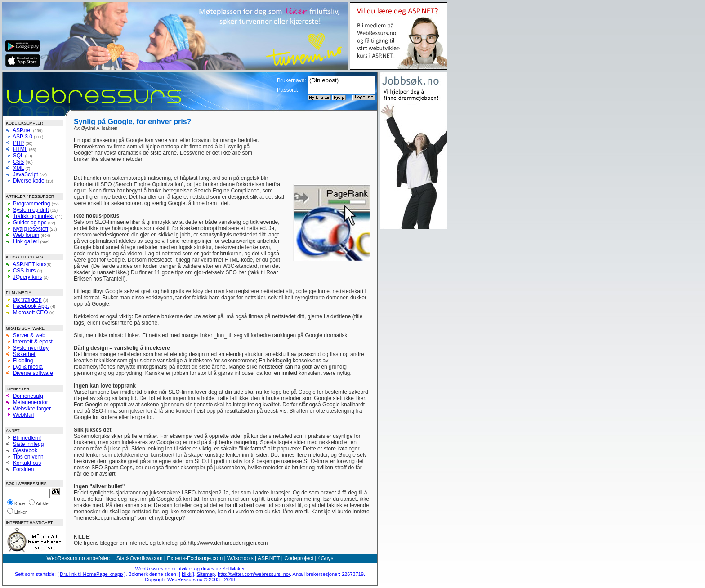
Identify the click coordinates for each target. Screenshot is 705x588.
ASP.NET (269, 558)
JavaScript (26, 174)
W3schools (240, 558)
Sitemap (206, 574)
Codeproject (299, 558)
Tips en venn (28, 457)
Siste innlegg (29, 444)
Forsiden (24, 469)
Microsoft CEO (31, 312)
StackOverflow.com (140, 558)
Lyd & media (28, 367)
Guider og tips (30, 223)
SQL (18, 156)
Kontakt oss (27, 463)
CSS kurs (25, 271)
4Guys (326, 558)
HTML (20, 149)
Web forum (26, 235)
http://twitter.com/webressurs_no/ (254, 574)
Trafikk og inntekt (33, 216)
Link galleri (26, 241)
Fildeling (23, 361)
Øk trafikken (27, 300)
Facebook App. (31, 306)
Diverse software (33, 373)
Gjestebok (25, 450)
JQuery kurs (28, 277)
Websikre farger (32, 409)
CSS (19, 162)
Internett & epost (33, 342)
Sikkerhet (24, 354)
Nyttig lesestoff (31, 229)
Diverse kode (29, 181)
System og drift (31, 210)
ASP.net (22, 130)
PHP (18, 143)
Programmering (32, 204)
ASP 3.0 (22, 137)
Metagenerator (31, 402)
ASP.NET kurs (30, 264)
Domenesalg (28, 396)
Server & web (29, 335)
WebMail (23, 415)
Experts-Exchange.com (195, 558)
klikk (186, 574)
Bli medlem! (27, 438)
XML (18, 168)
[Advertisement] (316, 151)
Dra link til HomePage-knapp (91, 574)
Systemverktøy (31, 348)
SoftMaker (233, 569)
